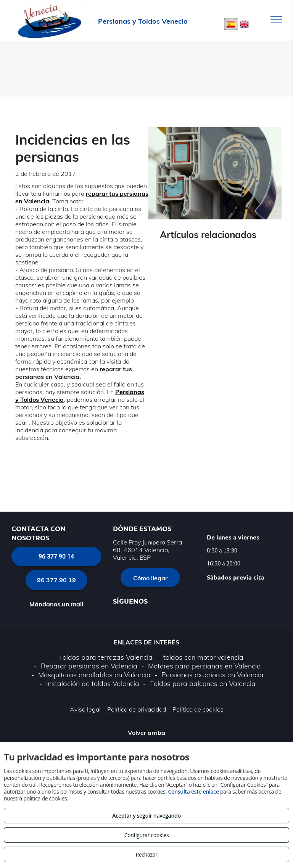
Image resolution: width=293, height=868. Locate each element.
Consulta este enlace (193, 792)
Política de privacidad (137, 709)
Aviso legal (85, 709)
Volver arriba (146, 733)
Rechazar (146, 854)
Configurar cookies (147, 835)
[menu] (276, 20)
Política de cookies (198, 709)
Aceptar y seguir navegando (146, 816)
